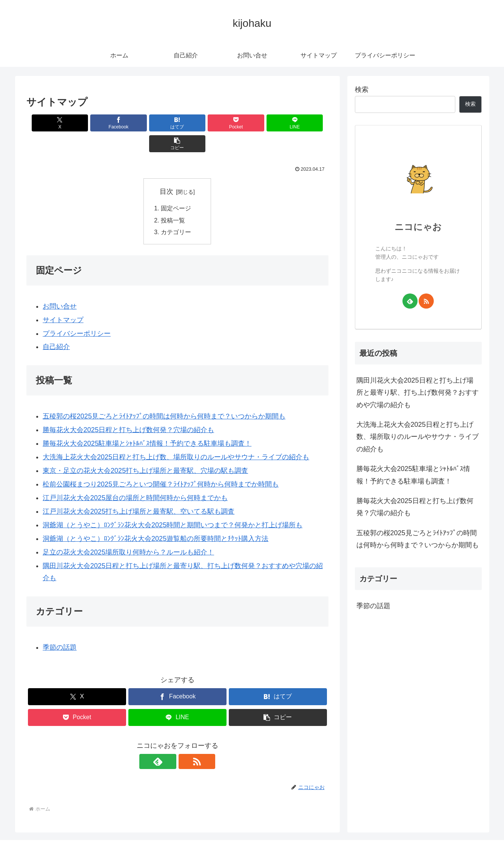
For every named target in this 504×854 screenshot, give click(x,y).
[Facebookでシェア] (101, 123)
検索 (362, 90)
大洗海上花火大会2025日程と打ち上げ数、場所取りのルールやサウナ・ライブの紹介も (418, 437)
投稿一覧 (173, 200)
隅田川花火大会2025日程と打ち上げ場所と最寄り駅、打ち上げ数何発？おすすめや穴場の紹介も (418, 393)
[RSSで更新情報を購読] (186, 742)
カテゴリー (176, 212)
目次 (166, 171)
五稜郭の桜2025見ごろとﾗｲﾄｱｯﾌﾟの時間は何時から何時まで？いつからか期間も (418, 539)
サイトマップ (63, 300)
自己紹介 (56, 327)
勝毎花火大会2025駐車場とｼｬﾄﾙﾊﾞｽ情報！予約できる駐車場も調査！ (413, 475)
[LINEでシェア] (253, 123)
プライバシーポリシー (77, 314)
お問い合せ (60, 287)
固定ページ (176, 188)
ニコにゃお (418, 227)
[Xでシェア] (51, 123)
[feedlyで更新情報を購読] (169, 742)
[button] (304, 123)
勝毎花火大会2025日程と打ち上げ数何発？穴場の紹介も (415, 507)
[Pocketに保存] (203, 123)
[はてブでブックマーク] (152, 123)
